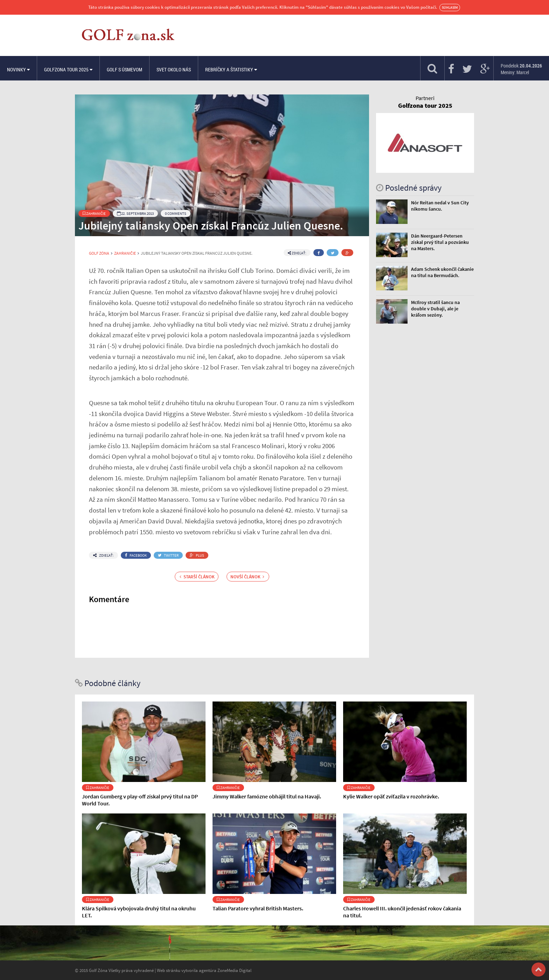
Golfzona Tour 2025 (68, 69)
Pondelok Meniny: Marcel (521, 69)
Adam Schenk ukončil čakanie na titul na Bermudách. (442, 272)
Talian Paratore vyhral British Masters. (258, 908)
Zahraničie (94, 213)
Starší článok (197, 577)
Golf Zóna (99, 253)
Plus (197, 555)
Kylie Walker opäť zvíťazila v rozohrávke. (391, 796)
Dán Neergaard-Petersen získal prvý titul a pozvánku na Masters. (440, 242)
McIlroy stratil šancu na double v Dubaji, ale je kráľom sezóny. (435, 309)
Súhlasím (450, 8)
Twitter (168, 555)
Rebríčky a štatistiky (231, 69)
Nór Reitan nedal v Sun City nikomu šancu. (440, 206)
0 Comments (176, 213)
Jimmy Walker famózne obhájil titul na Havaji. (267, 796)
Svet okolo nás (174, 69)
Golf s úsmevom (124, 69)
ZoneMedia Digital (234, 970)
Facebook (136, 555)
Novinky (18, 69)
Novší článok (247, 577)
